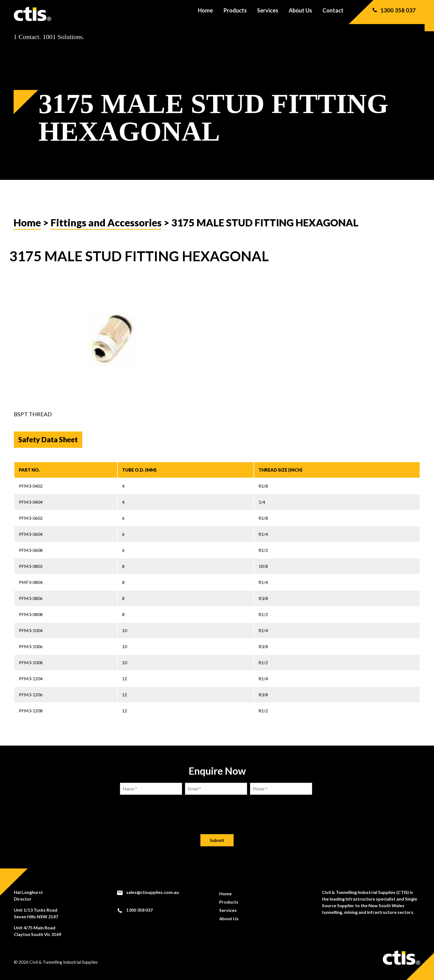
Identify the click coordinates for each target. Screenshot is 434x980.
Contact (333, 14)
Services (268, 14)
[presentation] (217, 810)
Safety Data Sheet (48, 439)
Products (235, 14)
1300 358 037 (394, 14)
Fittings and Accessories (106, 223)
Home (205, 14)
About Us (300, 14)
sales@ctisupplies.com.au (148, 892)
